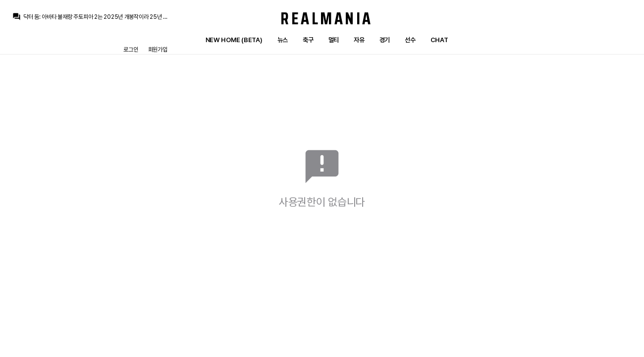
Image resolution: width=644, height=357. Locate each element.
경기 (385, 40)
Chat (439, 40)
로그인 (131, 50)
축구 (308, 40)
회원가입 (158, 50)
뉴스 (283, 40)
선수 (410, 40)
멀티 (334, 40)
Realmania (327, 18)
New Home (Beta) (234, 40)
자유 (359, 40)
